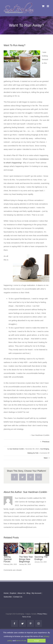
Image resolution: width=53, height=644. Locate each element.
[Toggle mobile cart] (43, 6)
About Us (21, 593)
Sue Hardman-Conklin (17, 449)
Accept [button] (36, 641)
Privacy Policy (42, 614)
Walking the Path (33, 453)
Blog (28, 593)
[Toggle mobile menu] (48, 6)
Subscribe (8, 597)
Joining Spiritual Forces (8, 559)
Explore (13, 593)
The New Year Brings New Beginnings (26, 559)
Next (46, 458)
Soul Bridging (45, 449)
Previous (46, 442)
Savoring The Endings (41, 558)
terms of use (21, 641)
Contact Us (18, 597)
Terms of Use (27, 617)
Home (6, 593)
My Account (36, 593)
